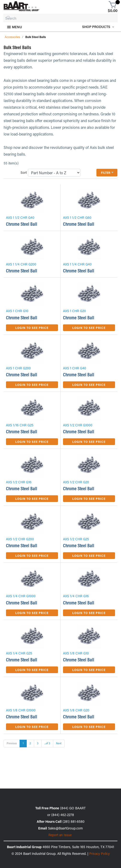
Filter (107, 173)
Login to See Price (32, 328)
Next (59, 743)
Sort (24, 172)
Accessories (12, 37)
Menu (15, 27)
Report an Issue (60, 835)
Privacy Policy (100, 854)
